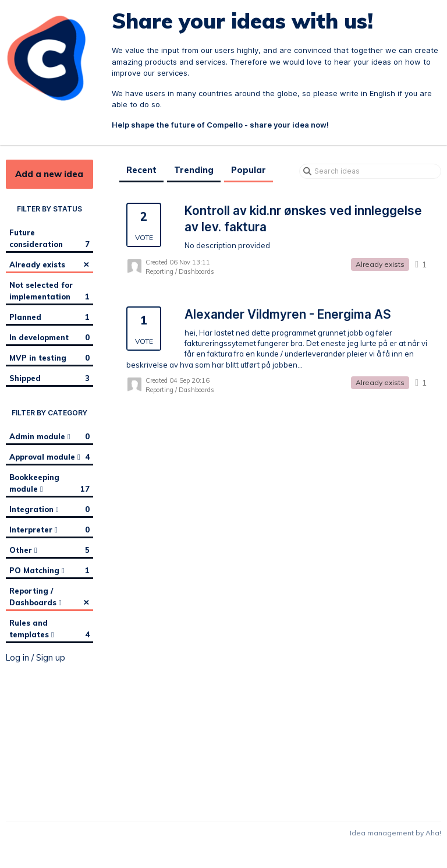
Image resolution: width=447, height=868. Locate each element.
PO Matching (49, 570)
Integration (49, 509)
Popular (249, 170)
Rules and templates (49, 629)
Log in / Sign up (36, 658)
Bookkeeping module (49, 484)
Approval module (49, 457)
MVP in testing (49, 358)
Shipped (49, 378)
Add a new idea (49, 174)
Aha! (433, 833)
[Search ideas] (370, 171)
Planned (49, 317)
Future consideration (49, 239)
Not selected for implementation (49, 291)
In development (49, 337)
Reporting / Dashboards (49, 597)
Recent (141, 170)
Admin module (49, 436)
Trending (194, 170)
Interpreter (49, 530)
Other (49, 550)
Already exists (49, 264)
